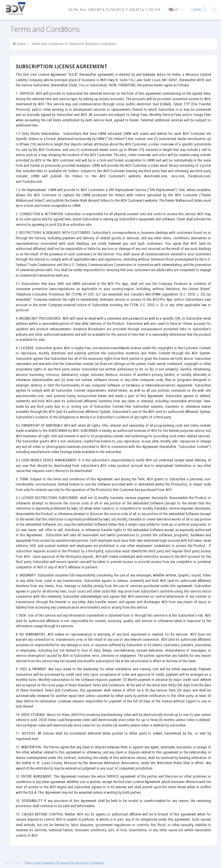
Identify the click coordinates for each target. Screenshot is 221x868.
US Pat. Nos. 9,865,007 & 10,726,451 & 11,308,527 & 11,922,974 (114, 10)
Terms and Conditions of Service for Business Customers (74, 44)
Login (199, 10)
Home (21, 44)
